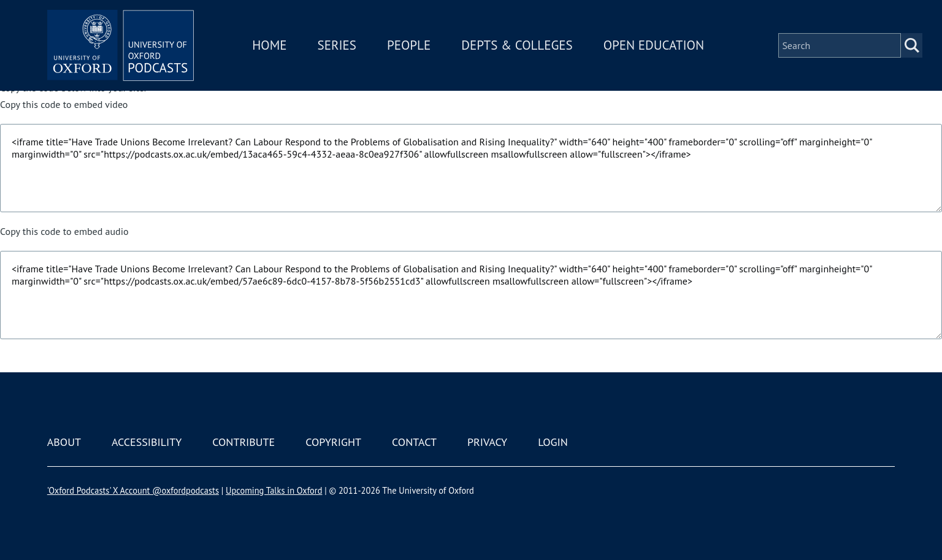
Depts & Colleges (518, 45)
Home (270, 45)
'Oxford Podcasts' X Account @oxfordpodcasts (133, 490)
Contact (414, 442)
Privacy (487, 442)
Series (337, 45)
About (64, 442)
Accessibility (147, 442)
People (409, 45)
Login (553, 442)
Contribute (243, 442)
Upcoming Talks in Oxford (274, 490)
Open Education (654, 45)
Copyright (333, 442)
